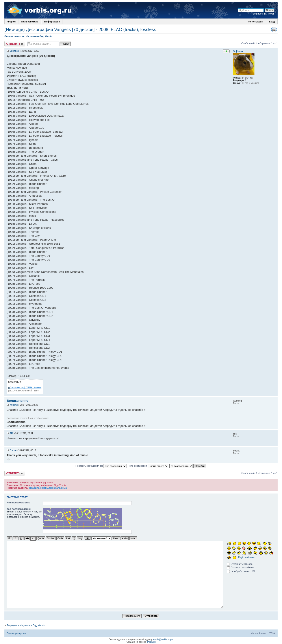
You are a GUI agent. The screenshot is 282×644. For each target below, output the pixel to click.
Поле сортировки (148, 466)
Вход (272, 22)
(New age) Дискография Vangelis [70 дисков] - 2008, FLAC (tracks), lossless (80, 29)
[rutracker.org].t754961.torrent (26, 388)
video (133, 538)
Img (80, 538)
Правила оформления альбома (48, 488)
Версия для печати (274, 29)
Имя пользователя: (18, 503)
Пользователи (30, 22)
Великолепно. (18, 401)
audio (125, 538)
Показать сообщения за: (101, 466)
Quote (41, 538)
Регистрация (255, 22)
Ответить (15, 44)
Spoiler (51, 538)
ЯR (11, 433)
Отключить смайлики (241, 567)
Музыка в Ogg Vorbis (40, 36)
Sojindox (14, 51)
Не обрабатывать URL (241, 571)
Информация (52, 22)
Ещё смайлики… (248, 557)
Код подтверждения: (19, 509)
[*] (74, 538)
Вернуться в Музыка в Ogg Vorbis (26, 625)
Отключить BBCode (240, 564)
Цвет (116, 538)
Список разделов (15, 36)
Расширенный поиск (263, 14)
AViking (14, 405)
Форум (12, 22)
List (68, 538)
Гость (13, 450)
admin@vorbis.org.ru (163, 639)
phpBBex (151, 642)
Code (60, 538)
